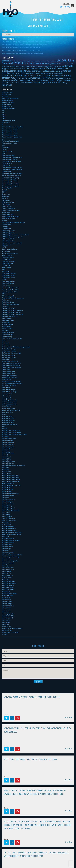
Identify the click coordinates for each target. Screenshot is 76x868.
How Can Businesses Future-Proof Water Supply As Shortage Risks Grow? (24, 44)
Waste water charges (8, 418)
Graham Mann (6, 229)
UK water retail (7, 396)
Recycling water (7, 318)
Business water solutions (10, 159)
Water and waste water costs (11, 430)
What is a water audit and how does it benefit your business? (32, 697)
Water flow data (7, 516)
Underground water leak (9, 402)
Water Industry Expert (9, 526)
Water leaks (6, 551)
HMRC (4, 247)
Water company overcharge (10, 475)
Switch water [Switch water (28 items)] (34, 66)
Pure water (5, 306)
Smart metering (7, 337)
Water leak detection (8, 538)
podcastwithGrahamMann (10, 292)
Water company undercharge (11, 481)
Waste (4, 414)
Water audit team (7, 449)
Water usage (6, 622)
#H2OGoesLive (7, 94)
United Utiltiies (6, 406)
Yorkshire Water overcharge (10, 632)
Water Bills (5, 469)
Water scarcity (6, 600)
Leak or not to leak (8, 263)
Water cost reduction (8, 496)
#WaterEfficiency (7, 104)
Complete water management (11, 186)
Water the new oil (7, 618)
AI (3, 125)
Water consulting (7, 492)
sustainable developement (10, 361)
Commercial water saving (10, 180)
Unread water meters (9, 408)
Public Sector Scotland (9, 302)
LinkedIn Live (6, 265)
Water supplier (6, 612)
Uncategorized (6, 398)
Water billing (6, 467)
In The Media (6, 251)
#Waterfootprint (7, 106)
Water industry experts (9, 528)
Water (4, 426)
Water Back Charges (8, 453)
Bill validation (6, 147)
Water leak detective (8, 542)
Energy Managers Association (11, 210)
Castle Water (6, 165)
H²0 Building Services (8, 241)
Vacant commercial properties (11, 410)
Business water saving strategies (12, 157)
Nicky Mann (6, 271)
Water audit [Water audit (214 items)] (51, 68)
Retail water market (8, 320)
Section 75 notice (7, 328)
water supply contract (9, 614)
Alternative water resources (10, 129)
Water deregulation (8, 504)
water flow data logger (9, 518)
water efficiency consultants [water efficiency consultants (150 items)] (42, 75)
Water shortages (7, 604)
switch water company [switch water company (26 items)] (43, 66)
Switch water (6, 369)
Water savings (6, 598)
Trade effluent (6, 388)
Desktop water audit (8, 202)
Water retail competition (9, 583)
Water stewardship (8, 606)
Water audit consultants (9, 439)
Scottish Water (7, 326)
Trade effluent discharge (9, 392)
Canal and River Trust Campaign (12, 161)
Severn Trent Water (8, 333)
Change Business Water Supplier (12, 167)
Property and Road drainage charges (13, 298)
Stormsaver (6, 343)
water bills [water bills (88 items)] (58, 71)
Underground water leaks (10, 404)
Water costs (6, 498)
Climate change (7, 172)
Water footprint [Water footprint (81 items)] (17, 78)
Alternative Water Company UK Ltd (12, 127)
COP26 (4, 192)
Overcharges (6, 286)
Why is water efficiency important (12, 628)
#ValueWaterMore (7, 100)
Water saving (6, 591)
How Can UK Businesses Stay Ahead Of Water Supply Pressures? (22, 47)
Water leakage (6, 549)
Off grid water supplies (9, 275)
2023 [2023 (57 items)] (4, 61)
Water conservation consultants (12, 485)
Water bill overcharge (8, 461)
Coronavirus (6, 196)
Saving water (6, 322)
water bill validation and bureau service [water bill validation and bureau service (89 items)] (26, 73)
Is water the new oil (8, 257)
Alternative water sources (10, 133)
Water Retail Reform (8, 587)
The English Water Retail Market (12, 384)
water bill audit (6, 457)
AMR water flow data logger (10, 141)
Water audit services (8, 445)
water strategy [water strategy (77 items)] (39, 82)
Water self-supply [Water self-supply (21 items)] (16, 83)
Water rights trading (8, 589)
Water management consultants (12, 555)
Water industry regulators (10, 530)
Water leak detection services (11, 540)
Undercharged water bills (10, 400)
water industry (6, 524)
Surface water (6, 345)
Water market (6, 559)
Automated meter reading (10, 143)
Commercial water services (10, 182)
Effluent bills (6, 204)
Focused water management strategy (13, 223)
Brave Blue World (7, 151)
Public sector (6, 300)
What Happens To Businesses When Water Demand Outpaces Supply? (23, 53)
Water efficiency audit (9, 508)
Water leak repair (7, 545)
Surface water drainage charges (12, 353)
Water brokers (6, 471)
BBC (3, 145)
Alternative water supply (9, 135)
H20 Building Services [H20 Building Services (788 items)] (26, 63)
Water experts (6, 514)
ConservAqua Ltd (7, 188)
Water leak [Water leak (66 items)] (27, 78)
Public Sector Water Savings (10, 304)
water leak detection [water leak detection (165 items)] (41, 78)
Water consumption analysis (11, 494)
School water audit (8, 324)
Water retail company (8, 581)
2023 (4, 112)
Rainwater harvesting (9, 308)
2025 (4, 117)
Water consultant (7, 487)
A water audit (6, 123)
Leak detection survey (9, 261)
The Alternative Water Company (12, 381)
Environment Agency (8, 218)
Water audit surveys (8, 447)
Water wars (6, 624)
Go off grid (5, 227)
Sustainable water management (12, 365)
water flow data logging (9, 520)
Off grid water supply (8, 278)
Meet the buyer (7, 267)
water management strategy (11, 557)
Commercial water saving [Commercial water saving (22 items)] (52, 61)
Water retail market (8, 585)
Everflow (5, 220)
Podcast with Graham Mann (11, 290)
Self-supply (5, 331)
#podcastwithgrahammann (10, 98)
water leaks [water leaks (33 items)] (10, 80)
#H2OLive (5, 96)
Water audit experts (8, 443)
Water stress (6, 610)
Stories (4, 341)
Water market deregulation (10, 561)
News (4, 269)
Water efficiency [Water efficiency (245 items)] (21, 75)
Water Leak (5, 536)
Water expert (6, 512)
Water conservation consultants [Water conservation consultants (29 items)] (50, 73)
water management (8, 553)
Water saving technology (9, 593)
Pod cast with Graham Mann (11, 288)
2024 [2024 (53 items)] (8, 61)
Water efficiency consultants (11, 510)
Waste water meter (8, 422)
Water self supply (7, 602)
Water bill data (6, 459)
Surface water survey (8, 355)
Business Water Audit (9, 155)
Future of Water (7, 225)
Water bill (5, 455)
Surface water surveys (9, 357)
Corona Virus (6, 194)
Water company (7, 473)
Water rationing (7, 571)
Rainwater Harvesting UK (10, 316)
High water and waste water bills (12, 243)
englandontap (6, 212)
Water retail (6, 579)
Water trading (6, 620)
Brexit (4, 153)
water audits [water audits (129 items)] (32, 71)
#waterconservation (8, 102)
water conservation (8, 483)
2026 (4, 119)
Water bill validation (8, 463)
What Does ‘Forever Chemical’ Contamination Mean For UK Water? (22, 50)
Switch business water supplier (11, 367)
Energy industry (7, 206)
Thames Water (6, 379)
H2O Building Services (10, 9)
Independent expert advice (10, 253)
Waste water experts (8, 420)
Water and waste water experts (12, 432)
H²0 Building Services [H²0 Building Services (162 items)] (49, 63)
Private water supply (8, 296)
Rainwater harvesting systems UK (12, 314)
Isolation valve (6, 259)
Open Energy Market (8, 282)
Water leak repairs (7, 547)
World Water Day (7, 630)
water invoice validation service (11, 534)
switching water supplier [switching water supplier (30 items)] (23, 66)
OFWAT (4, 280)
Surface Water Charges (9, 349)
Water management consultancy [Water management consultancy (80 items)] (44, 80)
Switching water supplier (9, 375)
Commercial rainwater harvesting (12, 174)
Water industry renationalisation (12, 532)
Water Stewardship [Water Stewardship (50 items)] (27, 83)
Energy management (8, 208)
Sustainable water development (12, 363)
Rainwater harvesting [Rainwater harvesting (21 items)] (64, 64)
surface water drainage (9, 351)
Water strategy (7, 608)
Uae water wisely (7, 394)
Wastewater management (10, 424)
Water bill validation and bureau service (14, 465)
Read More (68, 718)
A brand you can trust (8, 121)
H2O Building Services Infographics (12, 237)
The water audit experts (9, 386)
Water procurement (8, 569)
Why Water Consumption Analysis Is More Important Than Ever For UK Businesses (27, 42)
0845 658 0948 (65, 7)
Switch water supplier (9, 373)
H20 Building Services (9, 231)
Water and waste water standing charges (14, 434)
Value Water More (7, 412)
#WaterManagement (8, 108)
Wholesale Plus (7, 626)
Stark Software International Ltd (12, 339)
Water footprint (7, 522)
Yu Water (5, 634)
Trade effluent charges (9, 390)
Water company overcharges (11, 477)
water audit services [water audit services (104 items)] (46, 71)
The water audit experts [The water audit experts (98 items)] (35, 68)
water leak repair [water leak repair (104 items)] (57, 78)
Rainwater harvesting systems (11, 312)
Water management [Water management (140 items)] (22, 80)
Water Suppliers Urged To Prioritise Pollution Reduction (31, 759)
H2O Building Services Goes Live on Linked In (15, 235)
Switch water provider (9, 371)
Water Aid (5, 428)
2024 (4, 114)
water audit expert (7, 441)
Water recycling (7, 573)
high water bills (7, 245)
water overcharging (8, 563)
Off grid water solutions (9, 273)
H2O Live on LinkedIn (8, 239)
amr (3, 139)
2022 (4, 110)
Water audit (6, 436)
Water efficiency (7, 506)
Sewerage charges (8, 335)
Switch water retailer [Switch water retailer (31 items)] (55, 66)
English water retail (8, 214)
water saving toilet (8, 595)
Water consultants (8, 489)
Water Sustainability (8, 616)
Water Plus (5, 565)
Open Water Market (8, 284)
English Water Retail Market (11, 216)
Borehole (5, 149)
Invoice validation (7, 255)
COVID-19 (5, 198)
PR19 (4, 294)
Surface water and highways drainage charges (16, 347)
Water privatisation (8, 567)
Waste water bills (7, 416)
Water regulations (7, 575)
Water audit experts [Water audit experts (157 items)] (17, 71)
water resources (7, 577)
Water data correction (9, 500)
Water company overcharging (11, 479)
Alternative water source (9, 131)
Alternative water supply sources (12, 137)
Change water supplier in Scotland (12, 170)
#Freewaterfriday (7, 92)
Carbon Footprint (7, 163)
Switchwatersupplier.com (10, 377)
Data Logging (6, 200)
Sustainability (6, 359)
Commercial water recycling (10, 178)
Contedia (5, 190)
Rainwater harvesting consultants (12, 310)
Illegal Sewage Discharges (10, 249)
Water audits (6, 451)
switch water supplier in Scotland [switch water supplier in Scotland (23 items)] (17, 69)
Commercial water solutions (10, 184)
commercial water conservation (12, 176)
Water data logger (7, 502)
